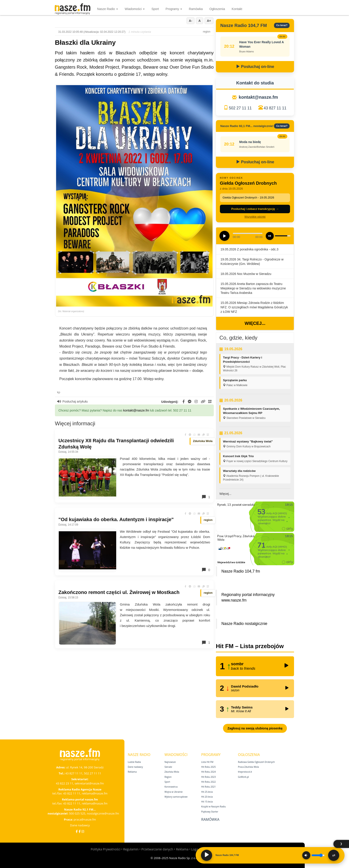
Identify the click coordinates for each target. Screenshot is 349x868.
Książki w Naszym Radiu (213, 807)
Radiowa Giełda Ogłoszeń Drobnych (256, 762)
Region (168, 777)
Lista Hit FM (207, 762)
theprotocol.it (245, 772)
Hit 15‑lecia (207, 802)
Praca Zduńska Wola (248, 767)
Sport (155, 9)
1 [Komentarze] (206, 497)
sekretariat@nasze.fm (89, 783)
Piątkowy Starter (210, 812)
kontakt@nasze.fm (136, 410)
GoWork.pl (243, 777)
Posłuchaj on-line (255, 67)
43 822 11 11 (72, 793)
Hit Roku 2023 (208, 777)
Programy (174, 9)
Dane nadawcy (80, 825)
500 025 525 (77, 813)
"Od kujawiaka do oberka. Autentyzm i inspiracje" (116, 519)
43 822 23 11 (64, 783)
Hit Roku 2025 (208, 767)
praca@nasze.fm (85, 819)
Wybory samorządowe (176, 797)
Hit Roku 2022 (208, 782)
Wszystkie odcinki (255, 217)
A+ (209, 21)
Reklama (132, 772)
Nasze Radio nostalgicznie (244, 624)
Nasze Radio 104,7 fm (241, 571)
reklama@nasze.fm (94, 793)
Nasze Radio (108, 9)
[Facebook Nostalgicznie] (80, 831)
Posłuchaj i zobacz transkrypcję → (255, 209)
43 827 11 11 (275, 108)
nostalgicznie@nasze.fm (103, 813)
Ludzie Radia (134, 762)
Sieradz (168, 767)
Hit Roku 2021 (208, 787)
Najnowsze (170, 762)
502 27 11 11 (240, 108)
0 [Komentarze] (206, 570)
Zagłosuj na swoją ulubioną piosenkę (255, 728)
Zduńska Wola (172, 772)
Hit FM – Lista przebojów (250, 646)
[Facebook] (77, 831)
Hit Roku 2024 (208, 772)
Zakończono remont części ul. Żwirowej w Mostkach (119, 592)
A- (191, 21)
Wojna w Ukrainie (173, 792)
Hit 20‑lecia (207, 797)
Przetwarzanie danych (157, 849)
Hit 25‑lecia (207, 792)
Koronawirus (171, 787)
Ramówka (196, 9)
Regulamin (131, 849)
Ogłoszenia (217, 9)
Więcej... (255, 323)
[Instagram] (83, 831)
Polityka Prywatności (105, 849)
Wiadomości (135, 9)
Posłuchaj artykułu (73, 401)
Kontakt (237, 9)
